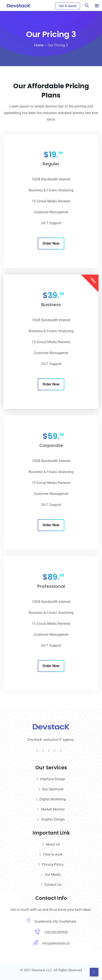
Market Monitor (53, 809)
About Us (53, 844)
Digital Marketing (53, 799)
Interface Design (53, 779)
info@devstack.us (56, 943)
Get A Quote (68, 6)
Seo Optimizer (53, 789)
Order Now (51, 243)
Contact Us (53, 885)
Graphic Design (53, 819)
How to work (53, 854)
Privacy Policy (53, 864)
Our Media (53, 875)
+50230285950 (56, 932)
